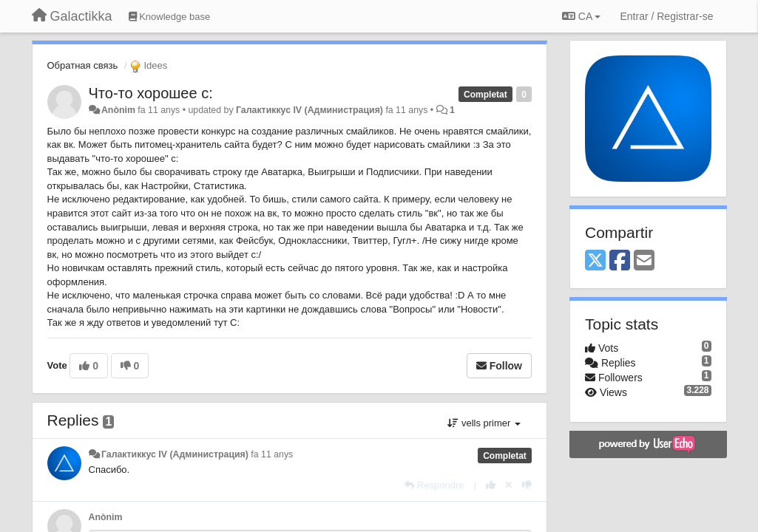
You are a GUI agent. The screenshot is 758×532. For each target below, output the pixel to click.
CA (581, 16)
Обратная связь (83, 65)
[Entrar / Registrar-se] (666, 16)
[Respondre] (434, 485)
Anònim (118, 110)
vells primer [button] (484, 423)
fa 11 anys (272, 454)
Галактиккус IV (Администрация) (309, 110)
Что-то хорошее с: (151, 93)
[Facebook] (620, 261)
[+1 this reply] (491, 485)
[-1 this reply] (527, 485)
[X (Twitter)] (595, 261)
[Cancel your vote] (509, 485)
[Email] (644, 261)
